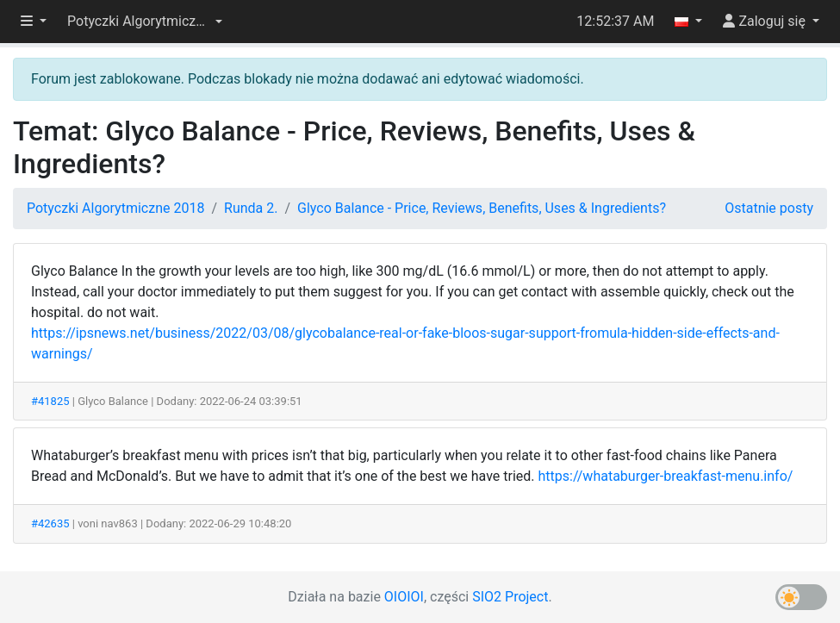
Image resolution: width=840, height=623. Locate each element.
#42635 (50, 523)
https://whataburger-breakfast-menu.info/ (666, 476)
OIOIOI (404, 597)
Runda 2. (251, 208)
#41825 (50, 401)
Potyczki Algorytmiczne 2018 (115, 208)
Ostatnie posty (769, 208)
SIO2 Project (510, 597)
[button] (145, 22)
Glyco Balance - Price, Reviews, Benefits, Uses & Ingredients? (482, 208)
